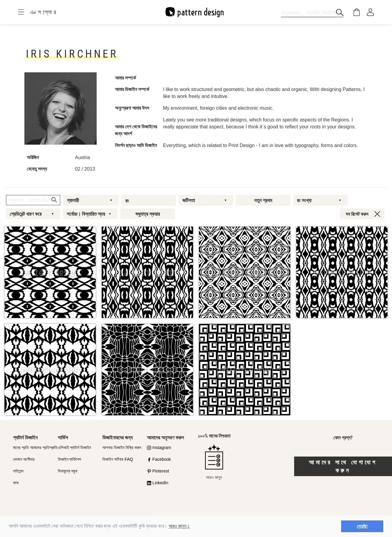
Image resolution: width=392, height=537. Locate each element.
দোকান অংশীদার (24, 459)
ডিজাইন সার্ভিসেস (70, 459)
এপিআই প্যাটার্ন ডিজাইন (75, 447)
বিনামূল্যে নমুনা (68, 471)
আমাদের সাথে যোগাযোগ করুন (343, 466)
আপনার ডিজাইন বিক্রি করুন (122, 447)
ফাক (16, 483)
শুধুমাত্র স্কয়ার (148, 214)
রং (127, 201)
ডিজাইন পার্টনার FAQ (118, 459)
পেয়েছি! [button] (362, 526)
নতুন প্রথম (263, 200)
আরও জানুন (214, 462)
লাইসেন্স (18, 471)
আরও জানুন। (179, 526)
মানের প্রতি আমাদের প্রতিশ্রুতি (35, 447)
